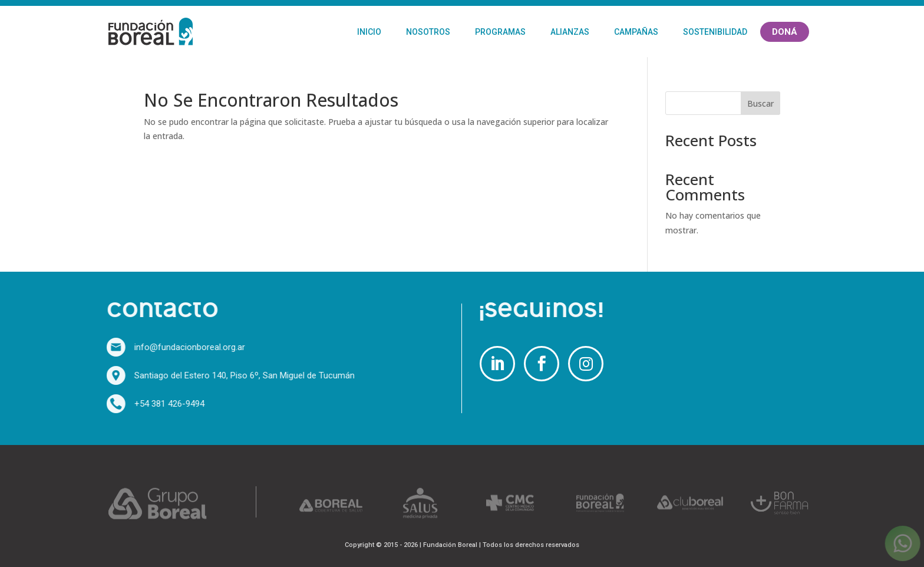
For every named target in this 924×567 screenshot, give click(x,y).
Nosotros (428, 32)
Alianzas (570, 32)
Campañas (636, 32)
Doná (785, 32)
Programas (500, 32)
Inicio (369, 32)
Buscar (760, 103)
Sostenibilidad (715, 32)
